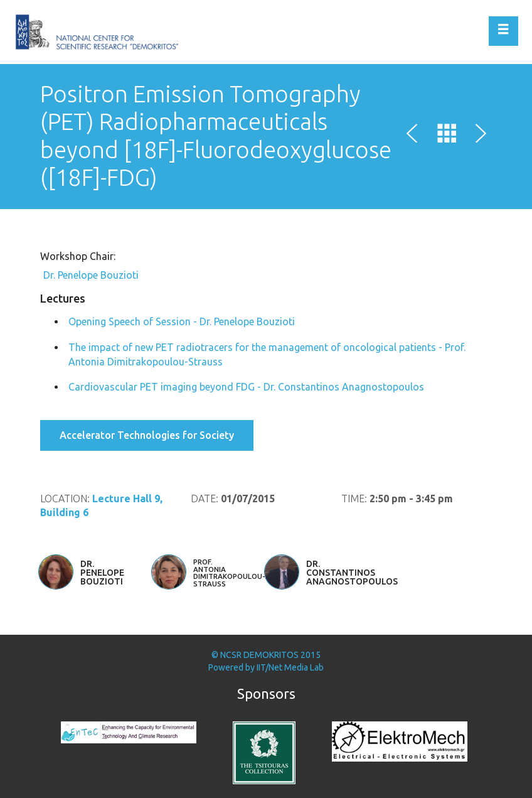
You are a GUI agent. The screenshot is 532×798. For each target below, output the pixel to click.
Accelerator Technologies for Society (147, 435)
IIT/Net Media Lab (290, 667)
